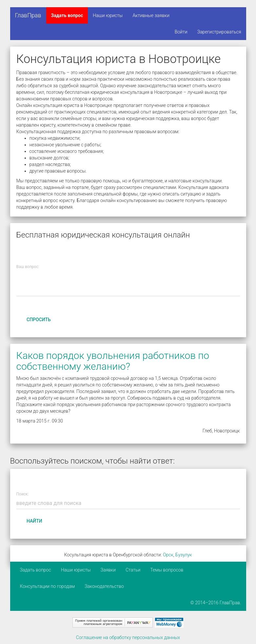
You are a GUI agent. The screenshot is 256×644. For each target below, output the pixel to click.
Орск (168, 555)
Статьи (133, 570)
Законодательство (104, 586)
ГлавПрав (28, 15)
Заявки (108, 570)
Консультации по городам (48, 586)
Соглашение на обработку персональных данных (128, 637)
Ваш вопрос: (28, 267)
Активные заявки (151, 15)
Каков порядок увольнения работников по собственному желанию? (113, 361)
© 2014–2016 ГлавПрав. (216, 603)
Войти (181, 32)
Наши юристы (108, 15)
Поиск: (23, 494)
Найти (34, 521)
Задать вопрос (67, 15)
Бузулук (184, 555)
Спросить (39, 320)
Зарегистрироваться (219, 32)
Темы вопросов (167, 570)
